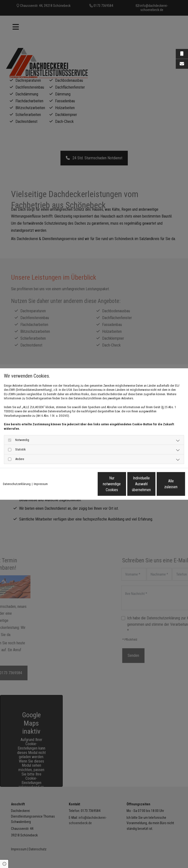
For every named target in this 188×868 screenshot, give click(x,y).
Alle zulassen (162, 486)
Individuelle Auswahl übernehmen (116, 486)
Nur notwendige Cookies (69, 486)
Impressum (41, 474)
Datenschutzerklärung (17, 474)
